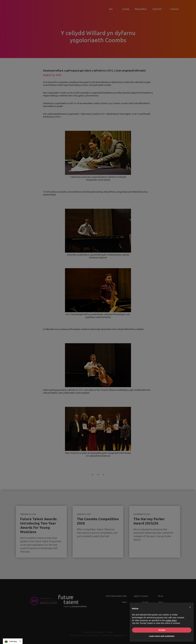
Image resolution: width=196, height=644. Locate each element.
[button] (190, 607)
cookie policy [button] (171, 620)
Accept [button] (162, 630)
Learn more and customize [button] (162, 636)
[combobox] (13, 641)
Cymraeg (11, 641)
